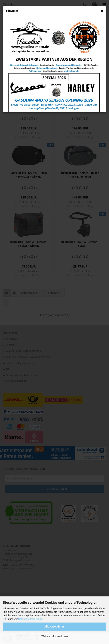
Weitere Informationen (55, 636)
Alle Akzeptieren (54, 627)
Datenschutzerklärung (30, 619)
